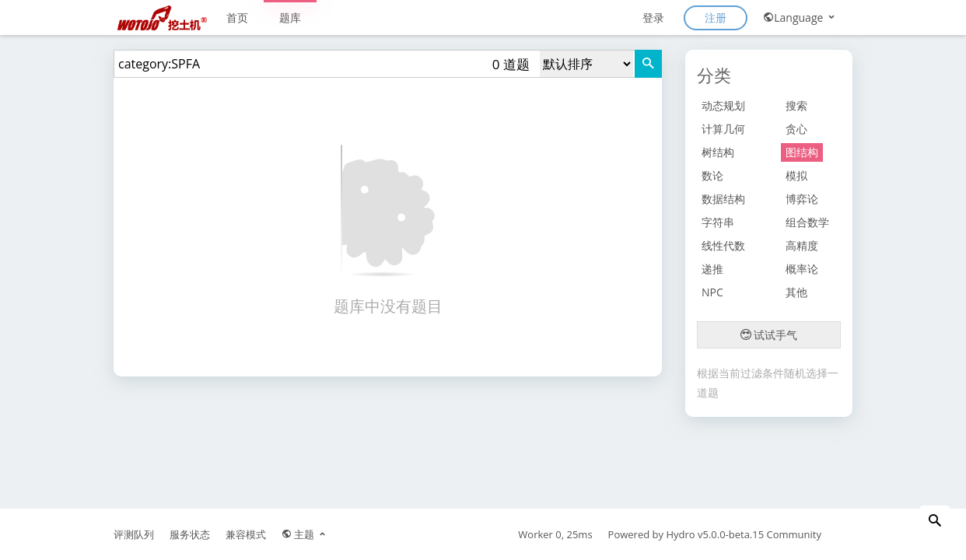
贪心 (796, 129)
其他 (796, 292)
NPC (712, 292)
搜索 (796, 105)
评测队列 (134, 534)
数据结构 (723, 199)
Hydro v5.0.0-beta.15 (715, 534)
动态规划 (723, 105)
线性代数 (723, 245)
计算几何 (723, 129)
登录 (653, 17)
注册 (716, 17)
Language (800, 17)
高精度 (802, 245)
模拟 (796, 175)
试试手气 (769, 335)
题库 (290, 17)
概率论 (802, 269)
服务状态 (190, 534)
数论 (712, 175)
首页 (237, 17)
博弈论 (802, 199)
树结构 (718, 152)
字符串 (718, 222)
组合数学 (807, 222)
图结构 (802, 152)
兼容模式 (246, 534)
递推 (712, 269)
